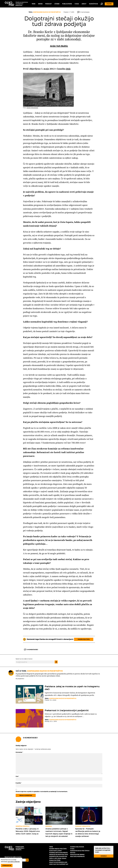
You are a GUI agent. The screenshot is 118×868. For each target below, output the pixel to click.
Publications (67, 4)
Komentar (19, 752)
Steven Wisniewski (32, 108)
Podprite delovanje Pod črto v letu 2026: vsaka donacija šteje (58, 858)
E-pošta (19, 783)
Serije (40, 4)
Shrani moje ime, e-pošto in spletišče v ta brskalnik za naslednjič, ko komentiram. (42, 792)
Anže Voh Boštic (59, 46)
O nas (77, 4)
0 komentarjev (83, 12)
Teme (34, 4)
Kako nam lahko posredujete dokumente (58, 852)
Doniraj (104, 856)
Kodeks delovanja (77, 847)
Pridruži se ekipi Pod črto (59, 855)
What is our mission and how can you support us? (59, 863)
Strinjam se (7, 866)
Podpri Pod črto (84, 639)
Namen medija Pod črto (58, 849)
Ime (17, 776)
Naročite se (93, 4)
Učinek (57, 4)
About (84, 4)
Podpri (109, 4)
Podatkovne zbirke (77, 855)
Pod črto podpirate (77, 856)
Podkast (48, 4)
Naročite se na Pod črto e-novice (80, 852)
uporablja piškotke (14, 862)
